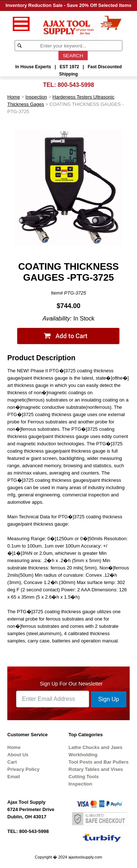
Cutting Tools (84, 777)
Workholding (83, 755)
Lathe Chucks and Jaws (96, 747)
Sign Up (109, 699)
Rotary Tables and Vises (96, 769)
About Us (18, 755)
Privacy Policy (23, 769)
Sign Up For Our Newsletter (71, 684)
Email (14, 777)
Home (14, 97)
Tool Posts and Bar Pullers (99, 762)
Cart (12, 762)
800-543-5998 (76, 85)
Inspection (36, 97)
